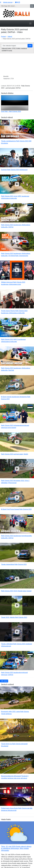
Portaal (3, 37)
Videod (10, 37)
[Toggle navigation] (30, 23)
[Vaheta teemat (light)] (7, 2)
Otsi (32, 6)
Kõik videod (4, 681)
